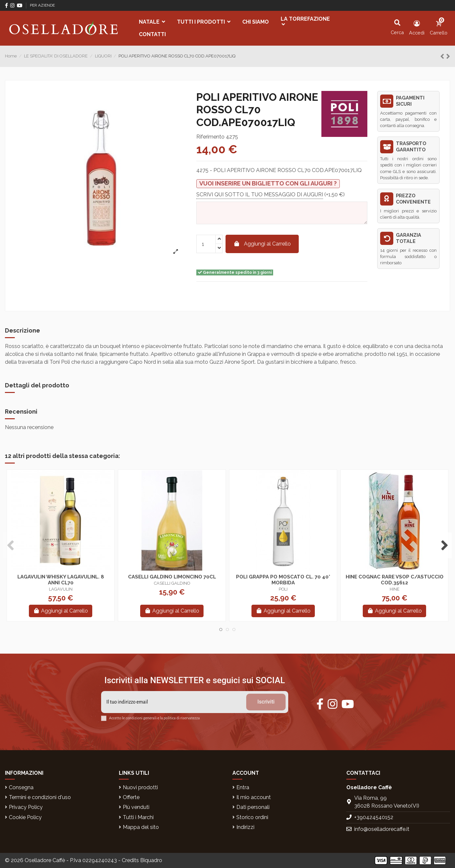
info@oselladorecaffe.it (382, 829)
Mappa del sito (141, 827)
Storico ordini (252, 817)
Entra (243, 787)
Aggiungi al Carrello (262, 244)
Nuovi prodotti (140, 787)
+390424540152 (374, 817)
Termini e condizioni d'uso (40, 797)
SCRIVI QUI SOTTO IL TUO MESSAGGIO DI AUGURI (260, 194)
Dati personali (253, 807)
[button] (152, 22)
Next (444, 545)
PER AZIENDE (42, 5)
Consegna (21, 787)
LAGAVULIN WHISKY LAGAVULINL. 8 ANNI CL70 (61, 580)
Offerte (131, 797)
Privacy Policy (26, 807)
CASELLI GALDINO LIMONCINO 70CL (172, 577)
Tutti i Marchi (138, 817)
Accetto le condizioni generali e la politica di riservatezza (154, 718)
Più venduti (136, 807)
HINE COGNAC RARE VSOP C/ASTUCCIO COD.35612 (395, 580)
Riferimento (210, 137)
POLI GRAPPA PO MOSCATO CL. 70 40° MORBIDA (283, 580)
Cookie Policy (25, 817)
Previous (11, 545)
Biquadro (151, 860)
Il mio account (254, 797)
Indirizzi (245, 827)
